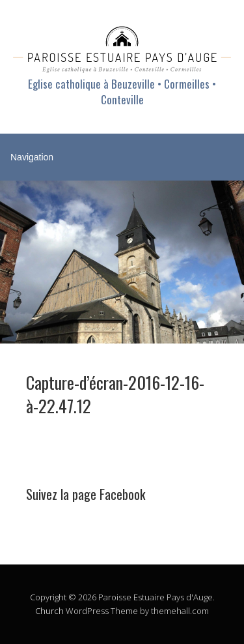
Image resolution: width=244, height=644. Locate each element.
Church (49, 611)
